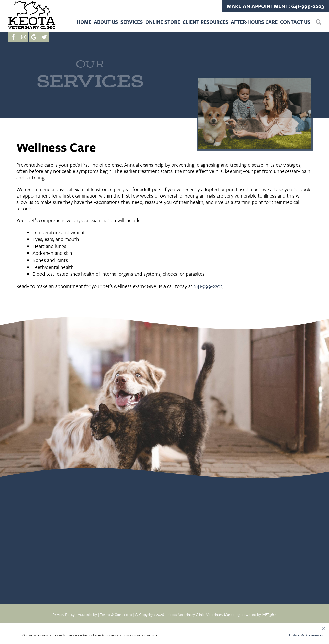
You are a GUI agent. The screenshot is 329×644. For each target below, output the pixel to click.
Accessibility (87, 614)
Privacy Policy (64, 614)
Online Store (163, 22)
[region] (164, 633)
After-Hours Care (254, 22)
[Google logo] (34, 37)
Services (132, 22)
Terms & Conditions (116, 614)
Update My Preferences (306, 635)
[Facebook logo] (13, 37)
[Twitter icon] (44, 37)
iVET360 (269, 614)
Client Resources (205, 22)
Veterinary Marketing (223, 614)
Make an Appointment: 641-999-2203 (275, 6)
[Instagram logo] (24, 37)
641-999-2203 (208, 286)
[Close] (324, 627)
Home (84, 22)
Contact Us (295, 22)
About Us (106, 22)
